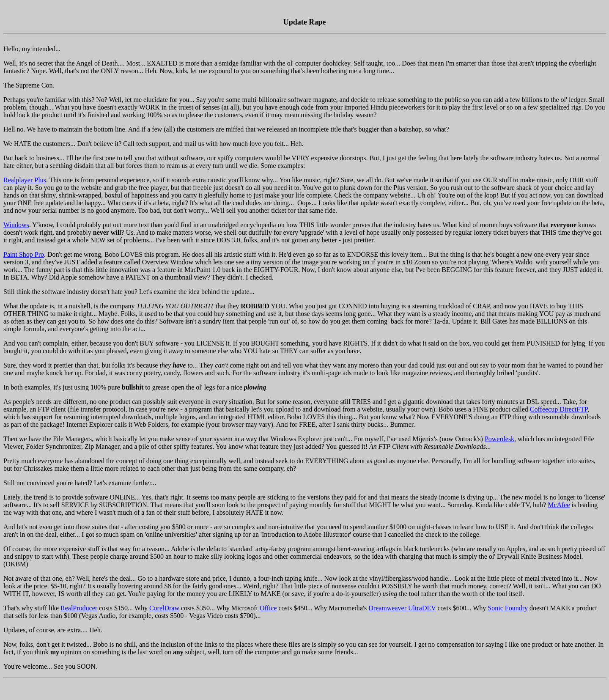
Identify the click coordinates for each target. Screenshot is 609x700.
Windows (16, 225)
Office (268, 608)
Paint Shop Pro (24, 254)
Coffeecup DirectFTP (559, 409)
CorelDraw (164, 608)
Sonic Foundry (508, 608)
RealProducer (79, 608)
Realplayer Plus (25, 180)
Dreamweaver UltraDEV (402, 608)
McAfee (559, 505)
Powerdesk (499, 439)
